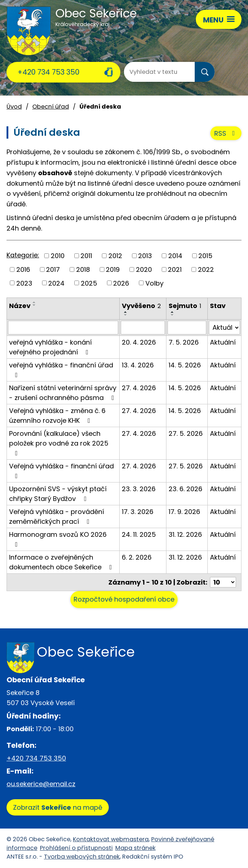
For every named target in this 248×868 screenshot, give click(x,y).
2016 (23, 269)
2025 (89, 283)
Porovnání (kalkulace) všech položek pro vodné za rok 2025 (59, 443)
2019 (113, 269)
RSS (226, 133)
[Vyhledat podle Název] (63, 328)
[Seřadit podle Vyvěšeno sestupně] (126, 315)
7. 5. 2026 (184, 342)
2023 (24, 283)
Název (20, 306)
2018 (83, 269)
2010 (58, 256)
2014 (175, 256)
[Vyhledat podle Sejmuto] (187, 328)
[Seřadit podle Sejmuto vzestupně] (173, 312)
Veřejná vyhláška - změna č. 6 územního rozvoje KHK (57, 416)
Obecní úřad (51, 107)
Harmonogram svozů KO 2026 (58, 539)
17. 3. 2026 (138, 512)
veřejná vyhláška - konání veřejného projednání (50, 347)
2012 (115, 256)
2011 (86, 256)
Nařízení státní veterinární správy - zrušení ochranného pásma (63, 393)
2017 (53, 269)
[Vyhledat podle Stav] (224, 328)
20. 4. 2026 (139, 342)
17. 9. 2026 (184, 512)
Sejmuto (185, 306)
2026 (121, 283)
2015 (205, 256)
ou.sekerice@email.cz (41, 784)
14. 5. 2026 (185, 365)
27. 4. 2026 (139, 388)
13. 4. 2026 (138, 365)
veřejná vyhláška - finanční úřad (61, 369)
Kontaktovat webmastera (111, 839)
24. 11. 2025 (139, 534)
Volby (154, 283)
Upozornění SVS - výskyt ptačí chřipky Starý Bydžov (58, 494)
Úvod (14, 107)
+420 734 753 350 (48, 72)
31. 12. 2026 (185, 534)
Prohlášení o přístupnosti (76, 848)
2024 (56, 283)
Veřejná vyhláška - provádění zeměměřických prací (57, 517)
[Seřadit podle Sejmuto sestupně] (173, 315)
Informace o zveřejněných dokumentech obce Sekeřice (62, 562)
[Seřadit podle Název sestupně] (34, 305)
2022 (206, 269)
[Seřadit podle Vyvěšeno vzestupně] (126, 312)
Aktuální (223, 342)
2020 (144, 269)
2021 (175, 269)
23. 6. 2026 (185, 489)
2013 (145, 256)
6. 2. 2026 (137, 557)
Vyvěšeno (141, 306)
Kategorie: (23, 255)
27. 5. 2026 (186, 433)
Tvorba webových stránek (82, 857)
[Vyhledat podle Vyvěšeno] (143, 328)
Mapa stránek (135, 848)
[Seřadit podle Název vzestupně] (34, 302)
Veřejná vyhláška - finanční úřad (61, 470)
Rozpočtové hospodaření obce (124, 599)
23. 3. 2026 (139, 489)
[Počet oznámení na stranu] (223, 582)
